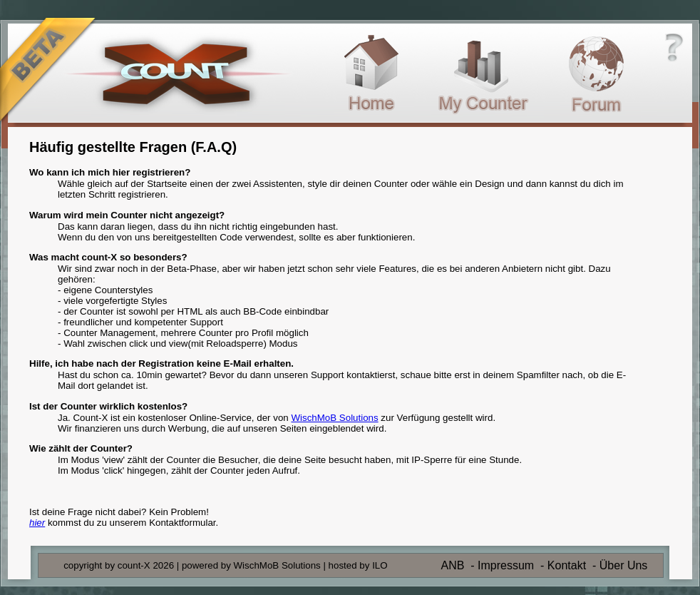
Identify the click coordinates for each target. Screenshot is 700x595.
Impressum (506, 565)
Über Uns (624, 565)
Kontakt (567, 565)
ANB (452, 565)
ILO (380, 565)
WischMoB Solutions (334, 418)
